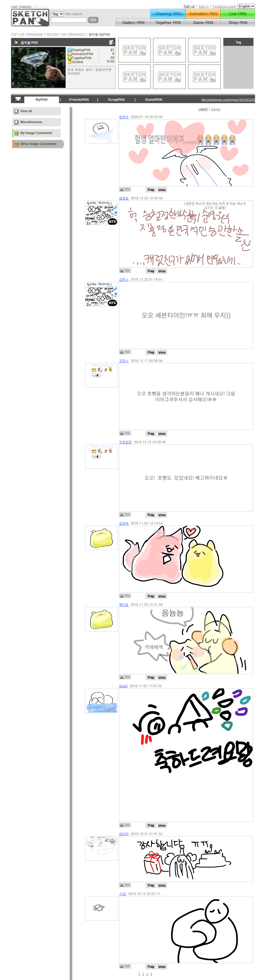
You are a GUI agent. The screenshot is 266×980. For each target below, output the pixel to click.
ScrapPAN (116, 100)
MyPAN (42, 100)
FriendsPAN (79, 100)
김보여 (124, 523)
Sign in (204, 6)
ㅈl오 (123, 894)
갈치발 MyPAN (99, 34)
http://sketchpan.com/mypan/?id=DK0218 (228, 100)
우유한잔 (125, 442)
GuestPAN (154, 100)
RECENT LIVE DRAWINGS (66, 34)
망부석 (124, 117)
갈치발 (26, 43)
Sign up (189, 6)
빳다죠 (124, 604)
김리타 (124, 834)
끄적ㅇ (124, 279)
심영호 (124, 198)
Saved (216, 109)
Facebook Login (224, 6)
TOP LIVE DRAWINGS (27, 34)
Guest (123, 686)
